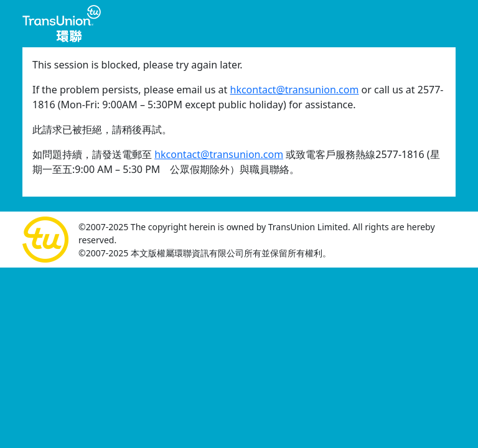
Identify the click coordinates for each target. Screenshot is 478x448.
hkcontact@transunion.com (295, 90)
